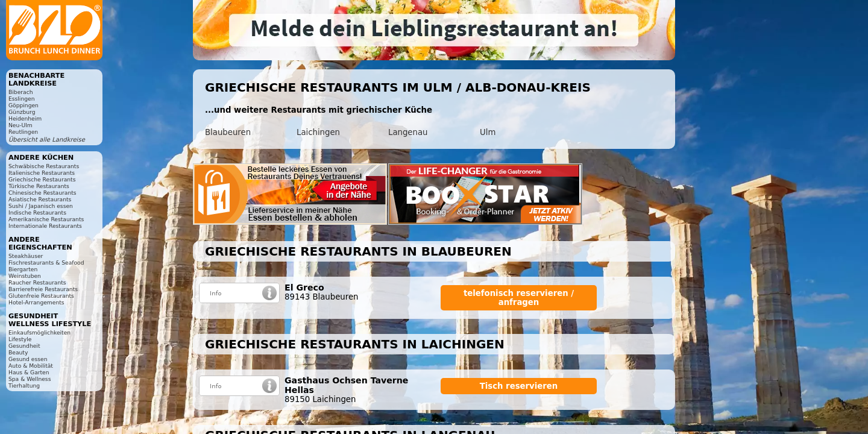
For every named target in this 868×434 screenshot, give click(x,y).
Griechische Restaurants (42, 179)
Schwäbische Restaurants (44, 166)
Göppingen (24, 105)
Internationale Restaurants (45, 226)
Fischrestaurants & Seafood (46, 263)
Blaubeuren (228, 132)
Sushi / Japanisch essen (41, 206)
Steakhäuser (26, 256)
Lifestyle (20, 339)
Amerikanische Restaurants (46, 219)
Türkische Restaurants (39, 186)
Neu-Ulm (20, 125)
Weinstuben (25, 276)
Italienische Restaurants (42, 173)
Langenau (408, 132)
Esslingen (21, 99)
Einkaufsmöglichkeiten (39, 332)
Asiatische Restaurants (40, 199)
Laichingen (318, 132)
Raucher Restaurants (37, 282)
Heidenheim (25, 118)
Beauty (18, 352)
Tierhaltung (24, 385)
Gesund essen (28, 359)
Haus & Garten (29, 372)
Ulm (488, 132)
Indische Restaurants (37, 212)
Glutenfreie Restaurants (41, 296)
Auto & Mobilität (31, 366)
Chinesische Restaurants (42, 193)
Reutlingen (23, 132)
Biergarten (23, 269)
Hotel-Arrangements (36, 302)
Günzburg (22, 112)
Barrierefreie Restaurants (43, 289)
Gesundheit (24, 346)
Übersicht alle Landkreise (47, 140)
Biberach (20, 92)
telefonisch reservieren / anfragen (519, 298)
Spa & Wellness (30, 379)
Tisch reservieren (519, 386)
